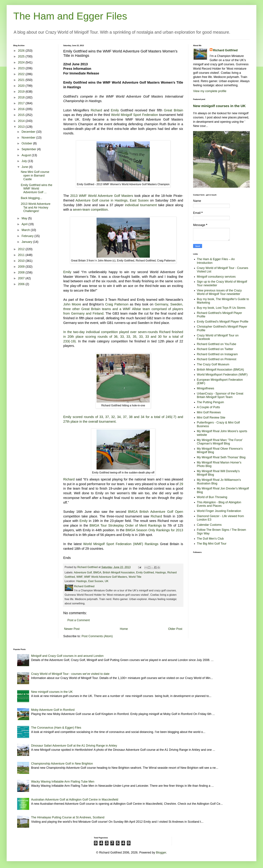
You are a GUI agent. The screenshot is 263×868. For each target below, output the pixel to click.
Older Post (175, 629)
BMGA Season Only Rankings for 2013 (154, 530)
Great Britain (174, 110)
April (25, 224)
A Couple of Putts (208, 407)
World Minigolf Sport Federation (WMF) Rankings (121, 544)
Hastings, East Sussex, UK (92, 581)
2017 (22, 103)
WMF (79, 577)
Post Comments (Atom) (97, 636)
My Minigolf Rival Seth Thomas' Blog (221, 457)
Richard (96, 110)
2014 (22, 121)
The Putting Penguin (210, 402)
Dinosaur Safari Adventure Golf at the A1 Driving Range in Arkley (74, 746)
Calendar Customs (209, 525)
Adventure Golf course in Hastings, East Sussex (112, 200)
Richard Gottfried (225, 50)
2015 (22, 115)
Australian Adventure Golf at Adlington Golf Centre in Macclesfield (75, 800)
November (29, 138)
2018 (22, 97)
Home (124, 629)
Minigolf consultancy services (216, 277)
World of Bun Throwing (212, 497)
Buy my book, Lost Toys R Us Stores (221, 308)
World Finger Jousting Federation (219, 511)
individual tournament (141, 205)
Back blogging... (31, 198)
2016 (22, 109)
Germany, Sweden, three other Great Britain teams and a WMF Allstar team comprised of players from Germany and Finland (123, 309)
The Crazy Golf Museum (213, 364)
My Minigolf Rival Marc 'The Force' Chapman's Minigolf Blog (220, 442)
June (25, 167)
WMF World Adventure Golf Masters (106, 577)
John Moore (72, 304)
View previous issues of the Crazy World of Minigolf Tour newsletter (219, 292)
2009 (22, 267)
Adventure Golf (83, 572)
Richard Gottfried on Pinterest (217, 359)
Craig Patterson (117, 304)
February (28, 236)
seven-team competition (90, 210)
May (25, 218)
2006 (22, 284)
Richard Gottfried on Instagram (217, 354)
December (29, 132)
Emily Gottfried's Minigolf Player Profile (223, 322)
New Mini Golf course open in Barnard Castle (35, 175)
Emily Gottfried (145, 572)
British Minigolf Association (119, 572)
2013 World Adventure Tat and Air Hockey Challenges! (36, 207)
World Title (135, 577)
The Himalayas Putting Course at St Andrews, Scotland (68, 817)
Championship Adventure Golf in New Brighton (62, 764)
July (25, 161)
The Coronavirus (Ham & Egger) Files (56, 728)
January (27, 242)
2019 (22, 92)
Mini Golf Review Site (211, 418)
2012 (22, 249)
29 (181, 484)
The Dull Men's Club (210, 539)
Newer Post (72, 629)
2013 (22, 127)
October (27, 143)
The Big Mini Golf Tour (212, 544)
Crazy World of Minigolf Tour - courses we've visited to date (70, 674)
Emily (115, 110)
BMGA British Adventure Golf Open (156, 512)
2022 (22, 74)
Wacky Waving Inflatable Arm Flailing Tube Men (63, 782)
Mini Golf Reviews (209, 412)
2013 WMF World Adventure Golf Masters (102, 196)
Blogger (161, 853)
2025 (22, 56)
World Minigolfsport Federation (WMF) (222, 375)
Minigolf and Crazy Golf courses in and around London (67, 656)
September (29, 149)
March (26, 230)
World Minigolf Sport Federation (134, 115)
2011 (22, 255)
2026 (22, 51)
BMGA (97, 572)
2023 (22, 68)
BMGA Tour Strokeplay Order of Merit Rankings (126, 525)
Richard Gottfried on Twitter (215, 349)
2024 (22, 62)
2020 (22, 86)
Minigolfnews (206, 388)
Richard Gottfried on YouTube (217, 344)
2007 (22, 278)
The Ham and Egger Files (70, 16)
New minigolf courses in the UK (219, 106)
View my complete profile (210, 91)
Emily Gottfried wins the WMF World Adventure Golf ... (37, 189)
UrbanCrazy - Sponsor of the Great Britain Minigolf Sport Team (220, 395)
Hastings (161, 572)
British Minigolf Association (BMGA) (220, 370)
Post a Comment (79, 620)
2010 (22, 261)
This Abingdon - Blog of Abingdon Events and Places (219, 504)
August (27, 155)
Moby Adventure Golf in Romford (53, 710)
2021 (22, 80)
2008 (22, 272)
